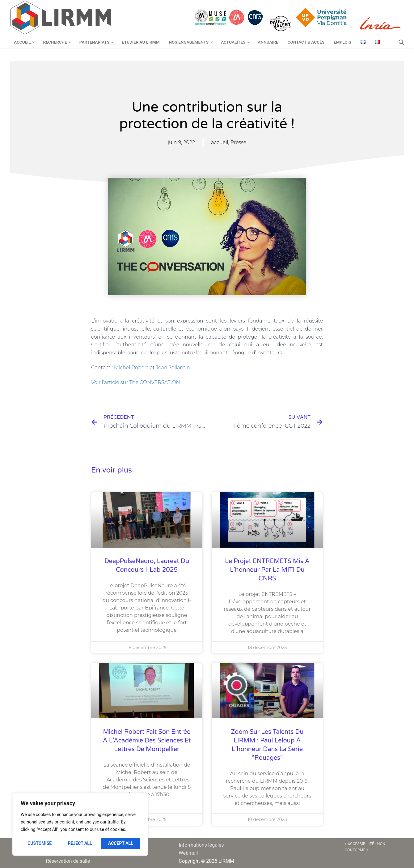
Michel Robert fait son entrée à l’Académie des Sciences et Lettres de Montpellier (147, 741)
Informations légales (201, 845)
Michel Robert (131, 368)
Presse (239, 142)
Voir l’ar (100, 382)
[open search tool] (401, 42)
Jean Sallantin (173, 368)
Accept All (121, 843)
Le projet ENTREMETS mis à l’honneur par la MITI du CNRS (267, 570)
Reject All (80, 843)
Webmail (188, 853)
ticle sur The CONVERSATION (145, 382)
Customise (40, 843)
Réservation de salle (68, 861)
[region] (80, 824)
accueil (220, 142)
